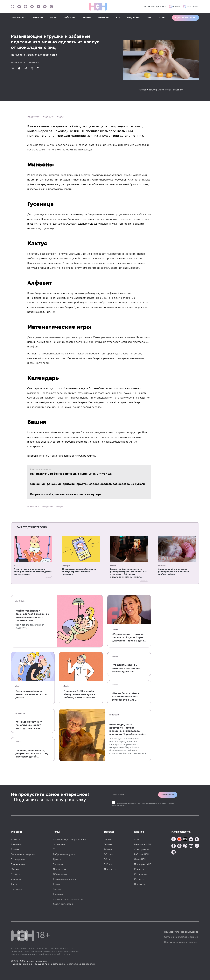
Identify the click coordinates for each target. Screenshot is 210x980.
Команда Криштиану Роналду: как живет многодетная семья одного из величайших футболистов (30, 725)
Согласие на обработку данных (181, 937)
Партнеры (16, 889)
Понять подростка (155, 7)
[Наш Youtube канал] (19, 7)
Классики (58, 894)
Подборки (66, 566)
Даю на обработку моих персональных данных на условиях (143, 804)
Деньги (57, 859)
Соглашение (141, 874)
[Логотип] (98, 7)
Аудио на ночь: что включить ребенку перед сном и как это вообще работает (173, 572)
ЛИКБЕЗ (53, 18)
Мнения (17, 566)
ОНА (149, 18)
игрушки (49, 117)
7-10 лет (108, 864)
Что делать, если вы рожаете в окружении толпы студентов (126, 668)
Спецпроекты (142, 849)
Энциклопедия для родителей (70, 839)
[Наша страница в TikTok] (179, 846)
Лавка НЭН (140, 859)
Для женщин (18, 864)
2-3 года (108, 854)
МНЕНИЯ (87, 18)
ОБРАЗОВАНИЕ (18, 18)
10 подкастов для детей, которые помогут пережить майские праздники (79, 572)
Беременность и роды (23, 854)
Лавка (174, 7)
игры (61, 117)
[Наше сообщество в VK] (32, 7)
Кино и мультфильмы (65, 879)
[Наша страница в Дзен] (26, 7)
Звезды (57, 889)
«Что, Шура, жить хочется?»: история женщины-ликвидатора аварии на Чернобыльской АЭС (127, 729)
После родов (18, 859)
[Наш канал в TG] (174, 840)
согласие (124, 803)
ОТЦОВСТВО (134, 18)
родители (34, 117)
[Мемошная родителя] (185, 840)
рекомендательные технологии (77, 964)
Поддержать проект (186, 18)
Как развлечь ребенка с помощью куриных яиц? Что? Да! (71, 474)
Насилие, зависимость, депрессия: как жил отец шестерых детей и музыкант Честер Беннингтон (32, 754)
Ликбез (113, 566)
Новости (16, 839)
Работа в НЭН (142, 854)
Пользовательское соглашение (181, 932)
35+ (55, 849)
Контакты (139, 869)
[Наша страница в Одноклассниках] (38, 7)
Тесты (14, 884)
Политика (139, 884)
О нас (137, 839)
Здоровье (58, 864)
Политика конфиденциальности (182, 942)
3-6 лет (108, 859)
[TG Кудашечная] (179, 840)
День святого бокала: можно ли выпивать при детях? (31, 694)
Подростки (110, 869)
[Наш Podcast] (197, 846)
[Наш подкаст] (174, 853)
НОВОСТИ (38, 18)
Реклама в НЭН (142, 844)
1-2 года (108, 849)
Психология (60, 869)
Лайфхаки (162, 566)
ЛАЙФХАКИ (70, 18)
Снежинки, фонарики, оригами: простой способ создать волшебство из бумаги (87, 484)
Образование (60, 874)
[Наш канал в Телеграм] (45, 7)
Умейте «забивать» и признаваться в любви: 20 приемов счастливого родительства (32, 615)
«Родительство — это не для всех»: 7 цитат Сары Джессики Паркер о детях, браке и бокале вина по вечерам (129, 638)
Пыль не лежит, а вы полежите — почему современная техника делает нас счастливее (33, 572)
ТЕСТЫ (162, 18)
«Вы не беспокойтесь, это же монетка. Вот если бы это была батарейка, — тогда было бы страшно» (126, 697)
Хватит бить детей (63, 904)
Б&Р (118, 18)
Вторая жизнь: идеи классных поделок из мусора (66, 494)
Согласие (139, 879)
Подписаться (168, 795)
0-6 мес (108, 839)
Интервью (114, 715)
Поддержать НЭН (144, 864)
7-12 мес (108, 844)
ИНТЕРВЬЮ (103, 18)
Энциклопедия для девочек (68, 899)
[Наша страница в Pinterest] (51, 7)
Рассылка (190, 7)
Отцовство (20, 713)
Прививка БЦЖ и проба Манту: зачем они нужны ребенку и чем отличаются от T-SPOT (81, 694)
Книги (56, 884)
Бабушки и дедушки (64, 854)
